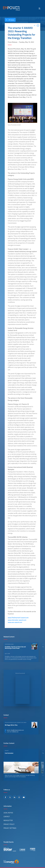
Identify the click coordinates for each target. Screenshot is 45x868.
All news (9, 20)
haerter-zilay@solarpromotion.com (14, 730)
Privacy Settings (10, 828)
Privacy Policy (9, 824)
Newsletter (8, 820)
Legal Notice (8, 813)
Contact (7, 816)
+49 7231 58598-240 (12, 732)
